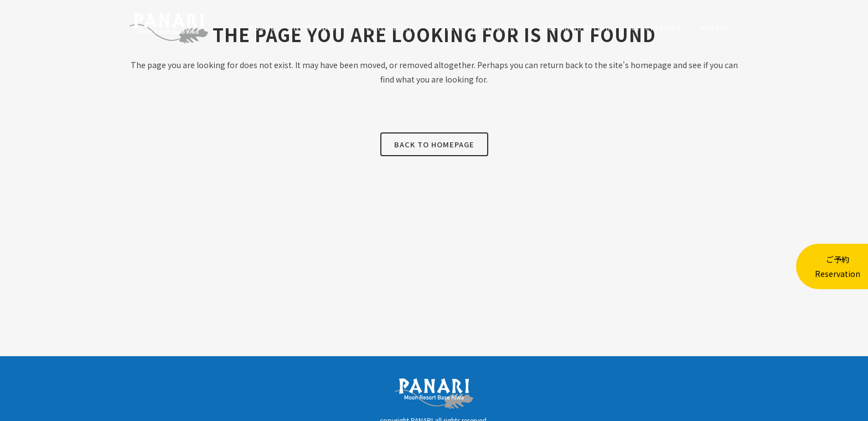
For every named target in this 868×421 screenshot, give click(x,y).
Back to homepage (434, 144)
